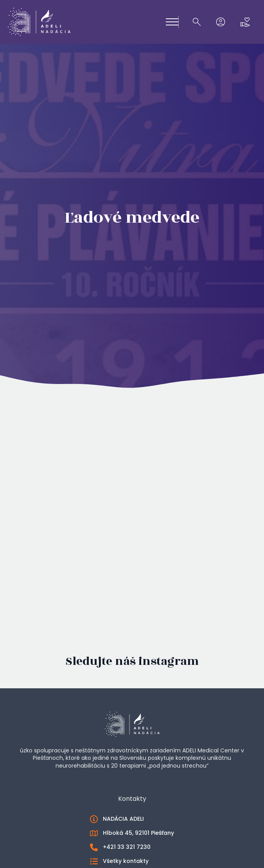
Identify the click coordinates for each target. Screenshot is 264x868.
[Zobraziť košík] (245, 22)
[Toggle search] (197, 22)
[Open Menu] (172, 22)
